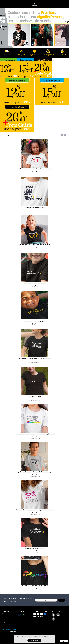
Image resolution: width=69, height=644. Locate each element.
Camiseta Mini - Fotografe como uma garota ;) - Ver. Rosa (35, 510)
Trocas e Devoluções (8, 624)
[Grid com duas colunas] (62, 135)
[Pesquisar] (65, 5)
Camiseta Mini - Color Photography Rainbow (35, 586)
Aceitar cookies (34, 641)
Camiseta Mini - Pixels (35, 397)
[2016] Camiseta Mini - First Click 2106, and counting (35, 169)
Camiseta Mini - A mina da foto (34, 548)
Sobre (4, 616)
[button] (2, 5)
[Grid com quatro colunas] (65, 135)
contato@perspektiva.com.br (9, 630)
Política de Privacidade (8, 620)
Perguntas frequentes (8, 622)
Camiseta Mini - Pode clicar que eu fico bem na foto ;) (34, 358)
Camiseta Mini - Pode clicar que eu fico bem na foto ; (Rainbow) (35, 434)
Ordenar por (8, 135)
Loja (3, 614)
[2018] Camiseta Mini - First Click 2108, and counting (35, 245)
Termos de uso (6, 618)
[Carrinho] (67, 5)
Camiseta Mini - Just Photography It (35, 321)
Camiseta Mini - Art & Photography (35, 283)
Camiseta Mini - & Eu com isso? (35, 207)
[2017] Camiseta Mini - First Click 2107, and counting (35, 472)
